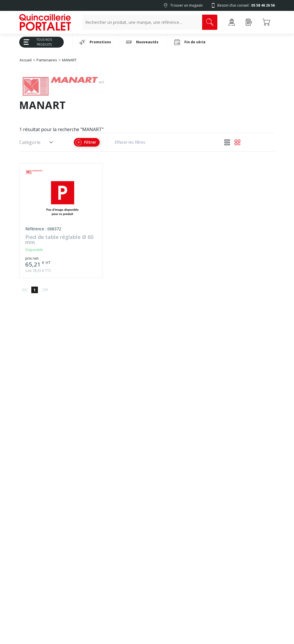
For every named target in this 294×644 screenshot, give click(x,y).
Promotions (95, 42)
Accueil (26, 60)
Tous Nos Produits (36, 42)
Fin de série (190, 42)
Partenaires (47, 60)
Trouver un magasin (186, 5)
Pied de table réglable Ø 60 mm (59, 240)
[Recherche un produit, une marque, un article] (142, 22)
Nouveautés (142, 42)
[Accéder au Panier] (266, 22)
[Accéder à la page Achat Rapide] (249, 22)
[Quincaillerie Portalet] (45, 22)
